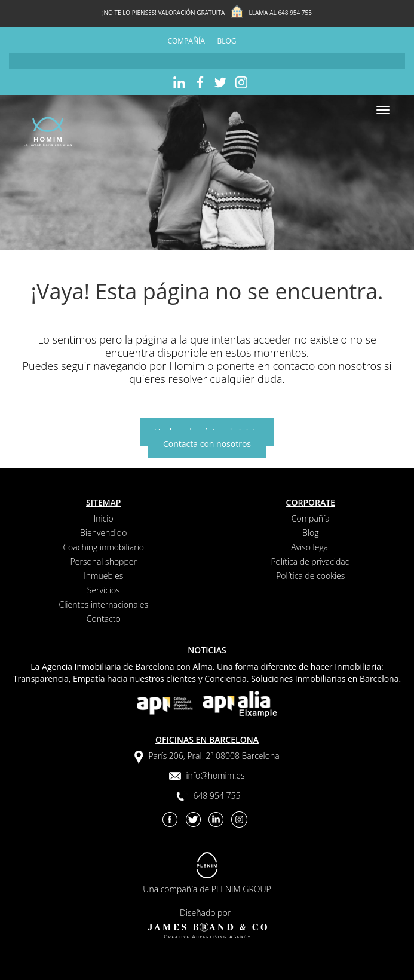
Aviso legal (310, 547)
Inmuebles (103, 576)
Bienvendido (103, 533)
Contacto (104, 619)
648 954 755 (295, 13)
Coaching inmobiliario (103, 547)
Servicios (104, 590)
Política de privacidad (310, 561)
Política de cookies (310, 576)
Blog (227, 41)
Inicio (104, 518)
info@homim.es (215, 775)
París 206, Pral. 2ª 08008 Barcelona (214, 756)
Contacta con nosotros (207, 444)
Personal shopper (104, 561)
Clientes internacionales (103, 604)
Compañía (186, 41)
